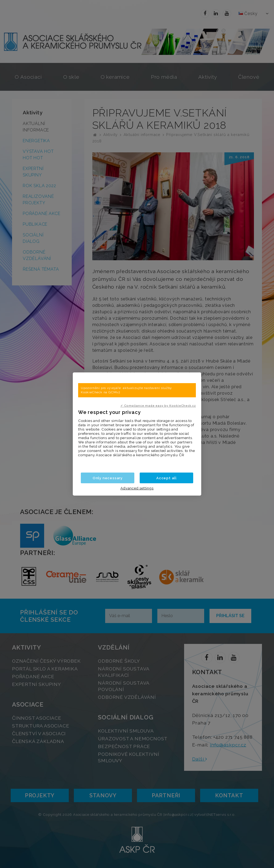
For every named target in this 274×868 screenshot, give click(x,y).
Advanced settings (137, 488)
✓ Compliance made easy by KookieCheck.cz (158, 406)
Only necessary (108, 478)
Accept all (166, 478)
